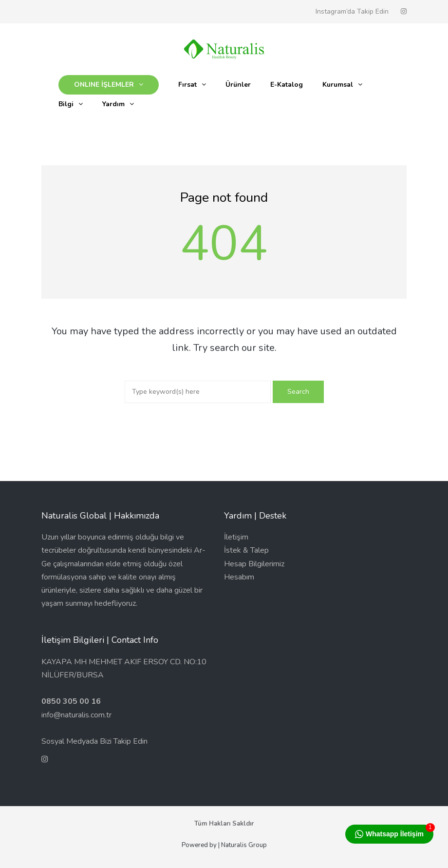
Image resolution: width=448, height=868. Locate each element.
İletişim (236, 537)
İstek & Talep (246, 550)
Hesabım (239, 577)
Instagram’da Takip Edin (352, 11)
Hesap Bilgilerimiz (254, 564)
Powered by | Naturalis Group (224, 845)
